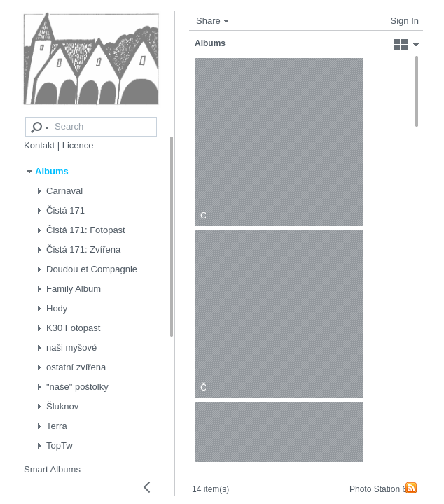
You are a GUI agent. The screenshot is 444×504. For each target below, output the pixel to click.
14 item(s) (219, 478)
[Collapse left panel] (147, 487)
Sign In (405, 21)
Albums (210, 43)
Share (208, 21)
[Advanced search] (30, 118)
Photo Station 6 (376, 489)
